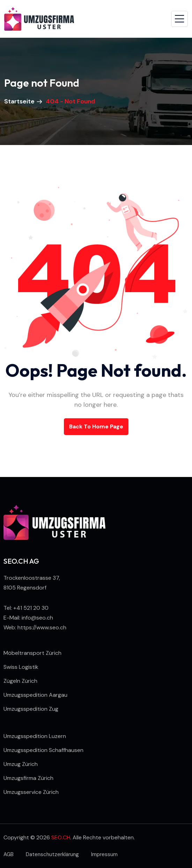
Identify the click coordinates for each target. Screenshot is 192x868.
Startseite (20, 101)
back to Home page (96, 426)
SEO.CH (61, 837)
